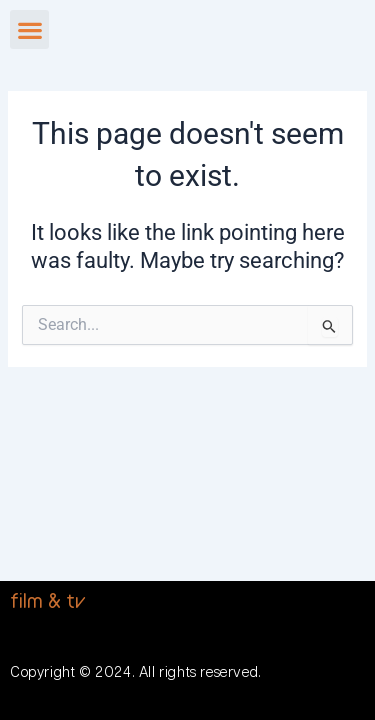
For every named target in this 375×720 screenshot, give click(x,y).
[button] (29, 29)
